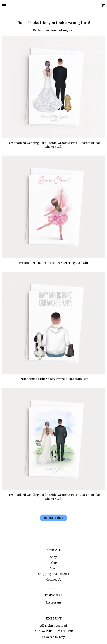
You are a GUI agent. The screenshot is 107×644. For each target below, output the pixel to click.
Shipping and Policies (53, 574)
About (53, 568)
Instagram (53, 602)
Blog (54, 563)
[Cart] (103, 5)
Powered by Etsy (53, 637)
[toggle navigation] (4, 4)
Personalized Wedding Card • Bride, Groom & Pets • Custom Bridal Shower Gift (53, 143)
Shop (54, 557)
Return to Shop (54, 518)
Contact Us (54, 580)
